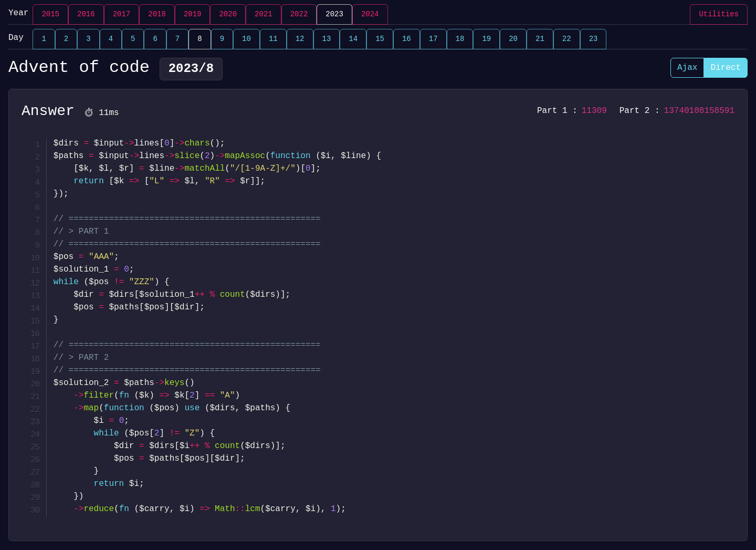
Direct (726, 68)
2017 (122, 14)
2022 (299, 14)
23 (594, 39)
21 (540, 39)
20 (513, 39)
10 (246, 39)
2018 (157, 14)
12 (300, 39)
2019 (193, 14)
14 (353, 39)
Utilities (719, 14)
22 (567, 39)
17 (433, 39)
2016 (86, 14)
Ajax (687, 68)
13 (327, 39)
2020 (228, 14)
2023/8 (191, 69)
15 (380, 39)
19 (486, 39)
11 (273, 39)
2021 (264, 14)
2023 (334, 14)
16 (407, 39)
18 (460, 39)
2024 (370, 14)
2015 (50, 14)
